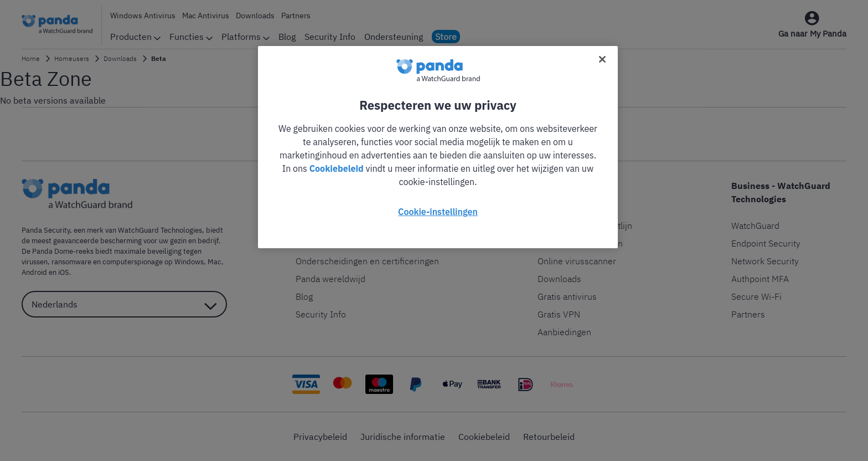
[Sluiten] (602, 59)
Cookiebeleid (337, 168)
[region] (438, 147)
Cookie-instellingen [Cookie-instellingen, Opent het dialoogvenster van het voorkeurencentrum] (438, 212)
